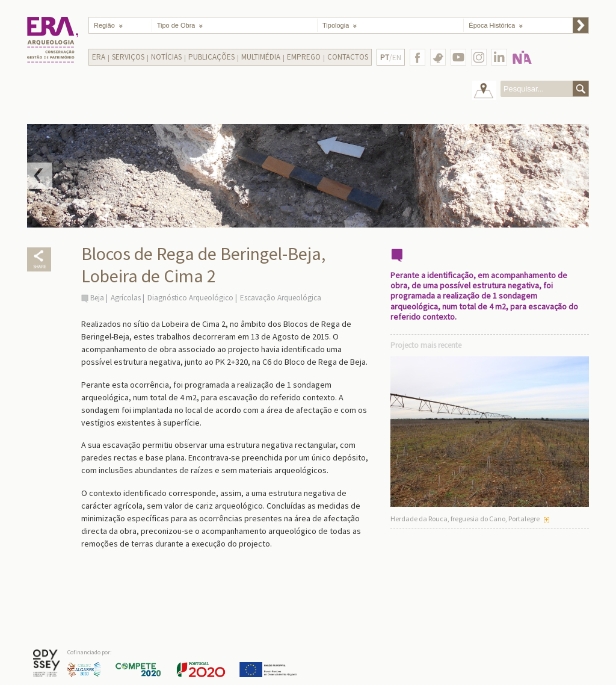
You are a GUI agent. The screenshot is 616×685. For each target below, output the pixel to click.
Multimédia (261, 57)
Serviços (128, 57)
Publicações (211, 57)
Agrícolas (126, 298)
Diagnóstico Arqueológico (190, 298)
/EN (391, 57)
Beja (97, 298)
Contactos (348, 57)
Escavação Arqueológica (281, 298)
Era (99, 57)
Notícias (166, 57)
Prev (40, 176)
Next (576, 176)
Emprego (304, 57)
